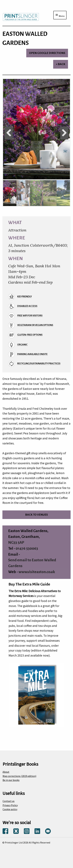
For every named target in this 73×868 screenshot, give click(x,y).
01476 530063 (27, 548)
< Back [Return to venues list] (61, 64)
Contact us (9, 801)
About (6, 772)
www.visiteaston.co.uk (37, 572)
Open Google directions (47, 53)
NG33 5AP (16, 542)
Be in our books (11, 780)
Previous (9, 133)
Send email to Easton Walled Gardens (32, 563)
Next (64, 133)
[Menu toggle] (60, 15)
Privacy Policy (10, 805)
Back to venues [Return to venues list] (36, 515)
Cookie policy (10, 809)
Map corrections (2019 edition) (19, 776)
